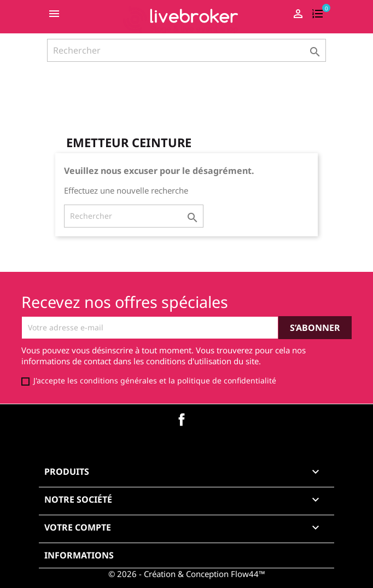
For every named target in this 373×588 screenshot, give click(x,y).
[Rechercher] (186, 50)
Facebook (182, 420)
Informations (79, 555)
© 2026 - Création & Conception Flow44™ (187, 574)
